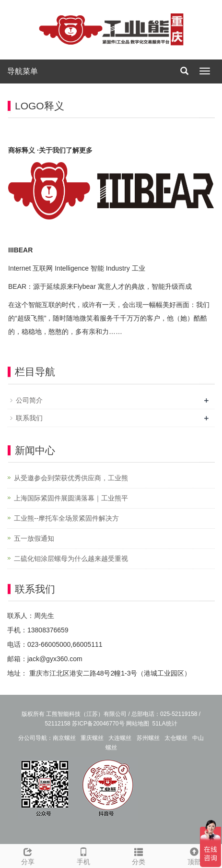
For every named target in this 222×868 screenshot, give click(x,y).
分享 (28, 855)
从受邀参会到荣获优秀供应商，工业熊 (71, 478)
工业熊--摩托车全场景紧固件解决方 (66, 518)
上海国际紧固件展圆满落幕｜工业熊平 (71, 498)
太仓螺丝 (176, 738)
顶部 (194, 855)
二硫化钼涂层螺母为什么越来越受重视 (71, 559)
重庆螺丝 (92, 738)
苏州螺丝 (148, 738)
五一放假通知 (34, 538)
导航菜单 (23, 71)
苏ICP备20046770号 (98, 724)
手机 (83, 855)
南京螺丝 (64, 738)
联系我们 (29, 418)
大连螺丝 (120, 738)
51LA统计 (165, 724)
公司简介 (29, 400)
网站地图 (138, 724)
